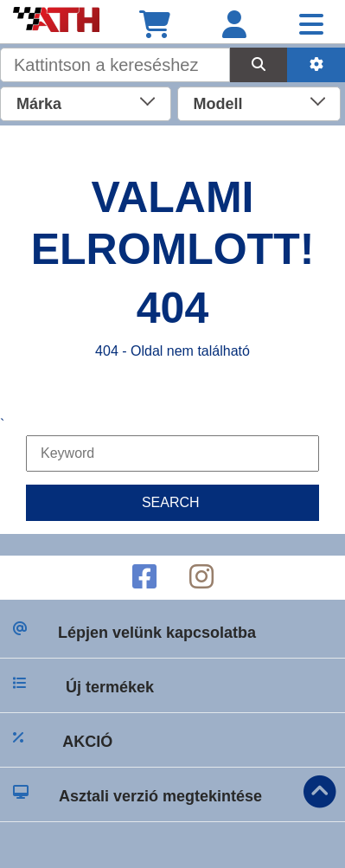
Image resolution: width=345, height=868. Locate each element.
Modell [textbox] (218, 104)
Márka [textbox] (39, 104)
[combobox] (86, 102)
